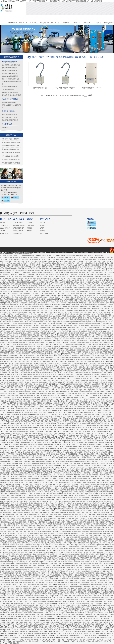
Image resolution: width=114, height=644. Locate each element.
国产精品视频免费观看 (56, 286)
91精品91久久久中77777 (75, 329)
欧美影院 (64, 329)
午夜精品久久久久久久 (31, 545)
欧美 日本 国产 (23, 269)
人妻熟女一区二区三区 (31, 291)
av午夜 (11, 560)
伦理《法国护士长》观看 (64, 454)
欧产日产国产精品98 (69, 278)
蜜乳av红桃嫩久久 (92, 581)
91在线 (106, 613)
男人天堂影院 (43, 399)
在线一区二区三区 (87, 624)
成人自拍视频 (43, 291)
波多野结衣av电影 (59, 352)
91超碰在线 (67, 299)
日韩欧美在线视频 (51, 437)
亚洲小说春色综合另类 (69, 535)
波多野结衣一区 (102, 326)
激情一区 (71, 424)
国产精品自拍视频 (91, 426)
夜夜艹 (100, 560)
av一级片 (59, 418)
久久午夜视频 (11, 409)
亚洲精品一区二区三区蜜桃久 (88, 307)
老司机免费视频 (103, 516)
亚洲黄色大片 (15, 390)
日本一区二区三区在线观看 (23, 273)
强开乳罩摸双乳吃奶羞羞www (56, 409)
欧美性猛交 (93, 397)
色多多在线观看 (77, 514)
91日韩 (108, 439)
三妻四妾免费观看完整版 (97, 558)
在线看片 (53, 335)
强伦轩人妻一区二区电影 (91, 473)
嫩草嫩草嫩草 (97, 460)
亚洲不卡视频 (31, 441)
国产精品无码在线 (42, 276)
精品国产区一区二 (47, 316)
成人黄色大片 (38, 395)
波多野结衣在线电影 (57, 369)
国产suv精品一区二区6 (16, 639)
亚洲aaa (71, 496)
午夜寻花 (110, 361)
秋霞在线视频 (92, 346)
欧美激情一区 (16, 609)
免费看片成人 (82, 316)
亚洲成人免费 (90, 641)
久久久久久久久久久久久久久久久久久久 (88, 284)
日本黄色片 (52, 399)
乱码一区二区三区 (63, 598)
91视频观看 (72, 377)
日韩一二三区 (93, 378)
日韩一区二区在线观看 (55, 460)
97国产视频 (105, 531)
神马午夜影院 (67, 514)
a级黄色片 (52, 276)
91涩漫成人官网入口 (55, 288)
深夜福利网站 (81, 344)
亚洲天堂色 (6, 545)
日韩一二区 (62, 339)
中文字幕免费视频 (34, 501)
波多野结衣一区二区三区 (63, 499)
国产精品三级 (38, 622)
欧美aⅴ (98, 454)
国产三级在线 (31, 603)
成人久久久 (33, 620)
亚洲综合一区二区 (107, 265)
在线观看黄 (104, 259)
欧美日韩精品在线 (95, 271)
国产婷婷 (95, 333)
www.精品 (79, 435)
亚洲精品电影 (35, 531)
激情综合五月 (34, 429)
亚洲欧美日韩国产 (54, 433)
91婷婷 (13, 420)
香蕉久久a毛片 (90, 554)
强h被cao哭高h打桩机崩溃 (98, 450)
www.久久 (5, 422)
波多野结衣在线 (9, 377)
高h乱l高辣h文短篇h (91, 611)
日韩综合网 (69, 259)
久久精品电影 (20, 596)
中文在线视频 (18, 307)
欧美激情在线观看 (88, 439)
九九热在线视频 (59, 273)
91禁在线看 (69, 439)
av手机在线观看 (68, 492)
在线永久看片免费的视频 (81, 369)
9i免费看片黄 (62, 375)
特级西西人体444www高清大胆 (28, 577)
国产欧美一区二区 (93, 371)
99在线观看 (64, 403)
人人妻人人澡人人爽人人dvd (57, 291)
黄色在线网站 (52, 571)
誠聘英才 (43, 228)
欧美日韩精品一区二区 (78, 333)
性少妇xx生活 (47, 308)
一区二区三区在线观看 (104, 312)
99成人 (108, 507)
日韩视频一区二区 (100, 414)
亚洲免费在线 (47, 305)
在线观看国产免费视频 (20, 257)
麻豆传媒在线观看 (44, 448)
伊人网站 (98, 632)
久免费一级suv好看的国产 (89, 577)
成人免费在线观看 (92, 409)
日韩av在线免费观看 (44, 577)
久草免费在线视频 (60, 367)
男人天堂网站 (70, 607)
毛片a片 (101, 307)
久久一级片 (105, 448)
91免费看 (44, 554)
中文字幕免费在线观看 (71, 552)
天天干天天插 (59, 284)
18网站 (61, 501)
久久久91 (27, 280)
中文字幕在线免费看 (91, 594)
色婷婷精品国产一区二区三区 (99, 477)
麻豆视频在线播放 (9, 339)
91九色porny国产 (107, 267)
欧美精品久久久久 (87, 596)
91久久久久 (69, 367)
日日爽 (6, 261)
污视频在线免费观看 (105, 475)
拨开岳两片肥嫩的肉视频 (66, 564)
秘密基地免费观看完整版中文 (98, 369)
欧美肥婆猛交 (43, 412)
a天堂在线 (57, 496)
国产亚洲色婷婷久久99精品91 (58, 384)
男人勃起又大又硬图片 (67, 511)
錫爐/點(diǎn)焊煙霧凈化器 (10, 76)
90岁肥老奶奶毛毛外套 (64, 271)
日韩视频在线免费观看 (84, 343)
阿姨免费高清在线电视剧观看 (72, 537)
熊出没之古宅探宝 (46, 339)
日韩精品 (25, 265)
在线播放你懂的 (69, 539)
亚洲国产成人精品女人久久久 (30, 535)
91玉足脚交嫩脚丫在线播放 (104, 573)
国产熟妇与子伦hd (59, 428)
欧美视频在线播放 (98, 598)
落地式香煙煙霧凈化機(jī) (9, 115)
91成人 (106, 273)
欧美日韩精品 (21, 537)
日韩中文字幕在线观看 (49, 639)
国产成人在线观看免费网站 (61, 261)
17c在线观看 (61, 295)
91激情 (105, 331)
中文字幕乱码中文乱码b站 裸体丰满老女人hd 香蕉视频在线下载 (69, 401)
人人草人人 (58, 354)
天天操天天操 (81, 418)
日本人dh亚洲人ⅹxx (76, 463)
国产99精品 (26, 458)
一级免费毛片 (93, 363)
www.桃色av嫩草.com (21, 314)
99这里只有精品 (36, 373)
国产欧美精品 (18, 308)
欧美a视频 (31, 445)
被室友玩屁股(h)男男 (13, 539)
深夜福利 (60, 448)
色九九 (32, 382)
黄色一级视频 (107, 290)
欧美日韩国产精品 (73, 324)
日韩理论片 (69, 520)
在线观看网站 (25, 620)
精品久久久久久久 (59, 356)
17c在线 (5, 643)
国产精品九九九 (60, 280)
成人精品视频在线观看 (44, 320)
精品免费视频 (106, 513)
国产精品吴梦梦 (33, 490)
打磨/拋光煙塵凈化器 (8, 89)
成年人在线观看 (78, 295)
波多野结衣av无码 (107, 416)
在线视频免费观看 (13, 380)
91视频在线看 (81, 310)
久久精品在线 (68, 471)
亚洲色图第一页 (40, 480)
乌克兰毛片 (80, 603)
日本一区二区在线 (61, 276)
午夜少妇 (79, 276)
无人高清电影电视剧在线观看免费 (60, 388)
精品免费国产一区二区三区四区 (33, 308)
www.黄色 (3, 375)
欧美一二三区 (63, 344)
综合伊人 (91, 448)
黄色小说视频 (109, 539)
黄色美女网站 (33, 314)
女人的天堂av (105, 303)
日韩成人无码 (35, 450)
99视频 (18, 409)
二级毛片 (82, 282)
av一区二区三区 (33, 269)
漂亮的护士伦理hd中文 (33, 390)
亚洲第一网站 (88, 380)
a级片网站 (15, 429)
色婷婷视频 (73, 343)
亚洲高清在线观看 (59, 628)
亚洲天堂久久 (50, 520)
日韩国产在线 (73, 465)
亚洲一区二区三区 (102, 445)
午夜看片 (44, 299)
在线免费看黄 (99, 441)
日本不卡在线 (64, 445)
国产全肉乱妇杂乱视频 (50, 295)
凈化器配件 (5, 127)
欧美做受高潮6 (104, 571)
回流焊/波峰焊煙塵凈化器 (9, 87)
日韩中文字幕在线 (74, 458)
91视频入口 (36, 326)
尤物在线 (51, 522)
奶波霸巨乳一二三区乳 (78, 533)
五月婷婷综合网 (57, 443)
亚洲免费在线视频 (71, 350)
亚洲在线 (7, 295)
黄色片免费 (24, 552)
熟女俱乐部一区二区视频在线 (68, 316)
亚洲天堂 (107, 428)
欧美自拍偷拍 (60, 467)
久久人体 (65, 596)
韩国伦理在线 (24, 566)
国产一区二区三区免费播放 (73, 467)
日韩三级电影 (97, 524)
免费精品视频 (109, 499)
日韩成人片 (87, 337)
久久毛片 (38, 356)
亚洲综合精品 (29, 482)
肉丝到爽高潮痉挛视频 (24, 401)
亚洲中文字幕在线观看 (66, 575)
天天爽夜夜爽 (4, 624)
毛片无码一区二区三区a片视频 (42, 259)
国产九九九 (27, 320)
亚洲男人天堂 (61, 639)
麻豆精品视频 (20, 392)
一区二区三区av (8, 456)
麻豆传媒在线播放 (13, 433)
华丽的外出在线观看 (98, 263)
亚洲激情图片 (21, 407)
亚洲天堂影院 (5, 431)
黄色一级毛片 (60, 310)
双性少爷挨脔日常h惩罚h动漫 (28, 433)
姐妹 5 (86, 295)
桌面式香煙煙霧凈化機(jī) (9, 117)
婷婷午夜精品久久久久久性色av (56, 558)
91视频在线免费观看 (10, 537)
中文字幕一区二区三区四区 (13, 265)
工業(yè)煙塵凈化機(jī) (9, 62)
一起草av (97, 392)
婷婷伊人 (68, 356)
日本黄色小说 (5, 543)
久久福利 (98, 448)
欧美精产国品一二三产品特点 (95, 550)
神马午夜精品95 (50, 426)
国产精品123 (59, 341)
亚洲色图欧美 (67, 322)
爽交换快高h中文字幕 (34, 573)
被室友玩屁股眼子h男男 (47, 477)
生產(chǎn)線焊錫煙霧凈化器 (10, 79)
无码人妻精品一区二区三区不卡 (91, 513)
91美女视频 (78, 293)
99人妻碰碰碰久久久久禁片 (38, 575)
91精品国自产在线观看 (93, 282)
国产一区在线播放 (60, 549)
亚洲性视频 (96, 569)
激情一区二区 (4, 326)
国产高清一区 (43, 522)
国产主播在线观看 (68, 382)
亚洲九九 (3, 418)
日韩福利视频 (86, 463)
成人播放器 (27, 301)
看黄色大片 (41, 380)
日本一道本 (91, 635)
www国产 (3, 620)
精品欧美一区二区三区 (7, 276)
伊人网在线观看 (21, 397)
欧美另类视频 (70, 290)
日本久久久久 (38, 384)
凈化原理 (66, 23)
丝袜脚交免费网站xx (9, 378)
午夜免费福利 (30, 356)
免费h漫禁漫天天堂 (81, 488)
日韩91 (70, 480)
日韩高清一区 (58, 373)
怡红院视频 (104, 297)
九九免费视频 (34, 352)
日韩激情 (85, 448)
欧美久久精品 (11, 331)
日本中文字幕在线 (84, 271)
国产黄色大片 (34, 522)
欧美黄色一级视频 (13, 288)
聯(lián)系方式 (44, 234)
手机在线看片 (44, 267)
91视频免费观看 (44, 327)
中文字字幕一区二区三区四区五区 (10, 274)
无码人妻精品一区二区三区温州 (41, 369)
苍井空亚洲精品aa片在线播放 (72, 448)
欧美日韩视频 (21, 343)
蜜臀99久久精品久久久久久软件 (34, 615)
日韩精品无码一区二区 (7, 273)
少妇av (18, 335)
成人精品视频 (20, 346)
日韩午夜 (104, 284)
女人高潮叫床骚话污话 (86, 392)
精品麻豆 (59, 566)
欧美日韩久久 (13, 473)
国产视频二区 (35, 618)
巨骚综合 (89, 598)
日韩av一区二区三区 (6, 575)
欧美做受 (44, 348)
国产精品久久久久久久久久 (92, 399)
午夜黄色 (22, 380)
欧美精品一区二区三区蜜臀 (93, 265)
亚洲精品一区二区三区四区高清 (43, 482)
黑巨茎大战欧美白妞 (63, 343)
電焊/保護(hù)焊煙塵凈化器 (10, 92)
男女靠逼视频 (90, 382)
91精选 (16, 443)
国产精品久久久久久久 (104, 422)
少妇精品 (76, 397)
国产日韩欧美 (35, 594)
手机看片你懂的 (70, 352)
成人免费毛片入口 (75, 445)
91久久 (13, 346)
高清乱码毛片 (24, 322)
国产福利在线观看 (73, 307)
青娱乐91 (23, 390)
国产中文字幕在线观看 (28, 271)
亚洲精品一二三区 (40, 409)
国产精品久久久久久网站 (51, 344)
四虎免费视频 (42, 601)
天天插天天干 (81, 409)
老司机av (109, 564)
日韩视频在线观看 (47, 261)
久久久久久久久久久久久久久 (48, 375)
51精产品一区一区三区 (45, 429)
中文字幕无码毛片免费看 (36, 322)
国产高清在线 (35, 339)
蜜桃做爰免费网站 (30, 310)
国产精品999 (59, 312)
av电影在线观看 (39, 435)
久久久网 (68, 505)
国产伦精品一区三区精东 (70, 497)
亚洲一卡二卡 (35, 443)
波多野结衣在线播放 (51, 513)
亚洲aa (103, 505)
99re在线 (74, 265)
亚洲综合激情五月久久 (58, 607)
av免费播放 (6, 579)
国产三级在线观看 (103, 301)
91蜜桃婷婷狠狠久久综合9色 (23, 560)
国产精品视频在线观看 (13, 486)
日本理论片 (7, 414)
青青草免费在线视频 (31, 305)
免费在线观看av (105, 278)
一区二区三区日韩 (43, 514)
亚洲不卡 (40, 280)
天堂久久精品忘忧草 (93, 303)
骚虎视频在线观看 (101, 341)
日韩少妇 (9, 605)
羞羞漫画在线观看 (32, 497)
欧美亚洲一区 (71, 375)
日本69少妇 (104, 433)
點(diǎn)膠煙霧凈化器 (40, 88)
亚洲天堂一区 (21, 509)
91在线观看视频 (58, 588)
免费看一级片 (80, 263)
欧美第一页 (36, 307)
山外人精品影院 (99, 407)
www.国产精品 (107, 411)
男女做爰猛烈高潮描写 (15, 369)
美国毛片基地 (26, 369)
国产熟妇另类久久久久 (53, 424)
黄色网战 (110, 501)
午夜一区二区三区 (107, 271)
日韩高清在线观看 (15, 422)
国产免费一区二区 (36, 361)
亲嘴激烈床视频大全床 (32, 583)
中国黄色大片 (43, 363)
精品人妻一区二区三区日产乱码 (97, 269)
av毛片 (48, 480)
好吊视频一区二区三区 (20, 496)
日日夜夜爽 (7, 405)
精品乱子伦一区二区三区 (104, 274)
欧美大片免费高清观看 (73, 456)
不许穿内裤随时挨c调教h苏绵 (14, 590)
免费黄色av (95, 394)
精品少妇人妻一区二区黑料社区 (21, 360)
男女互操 (51, 584)
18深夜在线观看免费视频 (97, 257)
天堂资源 (54, 318)
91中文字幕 (22, 399)
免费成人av (44, 307)
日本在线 (56, 363)
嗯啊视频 (95, 475)
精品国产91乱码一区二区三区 (26, 426)
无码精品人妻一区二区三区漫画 (58, 307)
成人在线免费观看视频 (20, 299)
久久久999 (52, 312)
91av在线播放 (99, 280)
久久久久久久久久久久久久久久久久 (37, 312)
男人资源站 (70, 567)
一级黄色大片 (80, 278)
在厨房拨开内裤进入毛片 (39, 473)
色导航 (15, 584)
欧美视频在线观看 (83, 320)
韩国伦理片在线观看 (44, 420)
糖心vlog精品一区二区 (89, 431)
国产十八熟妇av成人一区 (14, 290)
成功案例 (87, 23)
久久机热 (61, 539)
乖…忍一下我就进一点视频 (88, 286)
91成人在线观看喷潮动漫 (65, 556)
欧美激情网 (28, 375)
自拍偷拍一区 (26, 439)
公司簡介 (98, 23)
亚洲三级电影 (41, 558)
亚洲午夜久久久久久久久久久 (93, 261)
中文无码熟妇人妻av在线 (97, 288)
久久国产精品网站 (68, 460)
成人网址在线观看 (58, 503)
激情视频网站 (88, 524)
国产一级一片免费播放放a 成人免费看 (35, 463)
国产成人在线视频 (30, 392)
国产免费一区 (61, 439)
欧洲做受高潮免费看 (24, 473)
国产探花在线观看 (97, 446)
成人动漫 (40, 518)
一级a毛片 (83, 458)
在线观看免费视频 (61, 337)
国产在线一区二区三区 (95, 411)
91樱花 (50, 363)
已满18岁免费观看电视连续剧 (69, 490)
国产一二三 (26, 290)
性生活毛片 (41, 263)
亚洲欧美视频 (91, 445)
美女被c (34, 320)
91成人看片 (14, 452)
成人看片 (76, 288)
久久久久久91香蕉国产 (85, 312)
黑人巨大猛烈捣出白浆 (96, 373)
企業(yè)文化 (4, 225)
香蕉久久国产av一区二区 (24, 437)
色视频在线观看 (24, 429)
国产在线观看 (34, 363)
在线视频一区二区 (88, 352)
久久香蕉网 (43, 618)
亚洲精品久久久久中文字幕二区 (102, 618)
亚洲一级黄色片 (71, 603)
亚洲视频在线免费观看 (90, 305)
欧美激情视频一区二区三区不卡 (65, 541)
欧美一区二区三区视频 (60, 431)
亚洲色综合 (61, 318)
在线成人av (61, 505)
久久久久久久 (85, 390)
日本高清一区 (97, 522)
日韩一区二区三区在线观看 (31, 327)
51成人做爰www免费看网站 (59, 327)
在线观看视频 (74, 405)
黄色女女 (8, 594)
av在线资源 (82, 405)
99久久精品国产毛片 (81, 496)
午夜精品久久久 (37, 295)
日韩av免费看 (14, 356)
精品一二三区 (54, 501)
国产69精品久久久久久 (46, 371)
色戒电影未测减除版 (27, 341)
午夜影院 (12, 352)
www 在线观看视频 (71, 428)
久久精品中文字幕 (82, 443)
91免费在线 (33, 420)
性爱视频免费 (16, 278)
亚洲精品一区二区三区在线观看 (98, 354)
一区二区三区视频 (49, 324)
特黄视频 (57, 445)
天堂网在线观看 (84, 484)
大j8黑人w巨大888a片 (26, 435)
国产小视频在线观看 (53, 360)
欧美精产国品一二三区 (73, 291)
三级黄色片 (51, 446)
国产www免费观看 (66, 358)
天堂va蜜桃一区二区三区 (82, 267)
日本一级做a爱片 (21, 411)
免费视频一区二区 (54, 297)
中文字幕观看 (47, 346)
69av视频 (96, 395)
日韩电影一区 (109, 288)
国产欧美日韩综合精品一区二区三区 (46, 556)
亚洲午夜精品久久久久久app (75, 412)
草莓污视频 (98, 276)
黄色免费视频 (17, 458)
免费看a (111, 273)
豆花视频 (95, 469)
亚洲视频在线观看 (71, 310)
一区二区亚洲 (81, 598)
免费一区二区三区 (80, 382)
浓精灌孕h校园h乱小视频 (80, 322)
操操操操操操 (66, 346)
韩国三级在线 (30, 554)
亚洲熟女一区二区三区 (38, 358)
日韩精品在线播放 (37, 273)
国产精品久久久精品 (70, 341)
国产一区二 (7, 324)
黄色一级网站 (64, 301)
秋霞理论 (42, 274)
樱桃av (27, 382)
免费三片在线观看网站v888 (83, 564)
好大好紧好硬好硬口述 (105, 545)
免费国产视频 (8, 382)
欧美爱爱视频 (61, 571)
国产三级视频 (4, 560)
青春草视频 (6, 475)
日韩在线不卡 (16, 271)
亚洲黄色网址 (62, 293)
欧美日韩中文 (79, 337)
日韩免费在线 (38, 341)
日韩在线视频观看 (15, 480)
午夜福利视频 (59, 584)
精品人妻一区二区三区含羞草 (103, 316)
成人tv (28, 492)
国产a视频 (33, 405)
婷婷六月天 (28, 293)
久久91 (60, 382)
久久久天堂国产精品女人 (14, 518)
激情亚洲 (99, 322)
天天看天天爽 (35, 301)
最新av (21, 482)
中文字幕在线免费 (105, 518)
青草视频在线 (7, 286)
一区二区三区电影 (65, 333)
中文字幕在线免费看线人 (49, 293)
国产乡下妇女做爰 (57, 257)
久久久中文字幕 (48, 494)
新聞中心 (77, 23)
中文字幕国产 (32, 263)
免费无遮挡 (104, 403)
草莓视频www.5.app (99, 365)
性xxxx (11, 501)
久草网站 (65, 274)
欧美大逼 (53, 310)
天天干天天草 (96, 377)
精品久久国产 (105, 462)
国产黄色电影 (29, 346)
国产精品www (12, 343)
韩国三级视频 (76, 624)
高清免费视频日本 (49, 341)
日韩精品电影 (15, 566)
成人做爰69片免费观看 (21, 276)
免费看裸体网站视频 (59, 308)
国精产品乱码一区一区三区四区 (102, 639)
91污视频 (69, 280)
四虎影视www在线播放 (82, 373)
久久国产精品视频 (6, 278)
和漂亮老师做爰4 (107, 324)
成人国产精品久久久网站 (100, 358)
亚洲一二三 (89, 395)
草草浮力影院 (11, 416)
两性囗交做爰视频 (26, 278)
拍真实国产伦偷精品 (63, 405)
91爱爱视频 (83, 303)
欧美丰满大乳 (38, 567)
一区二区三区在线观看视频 (33, 562)
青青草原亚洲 (109, 257)
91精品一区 (6, 601)
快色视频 (56, 403)
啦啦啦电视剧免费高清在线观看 (69, 617)
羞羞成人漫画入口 (6, 360)
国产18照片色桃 (23, 452)
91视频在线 (71, 360)
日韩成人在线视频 (67, 288)
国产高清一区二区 (16, 403)
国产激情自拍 (33, 547)
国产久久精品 (55, 465)
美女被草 (95, 541)
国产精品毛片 (97, 388)
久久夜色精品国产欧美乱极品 (44, 475)
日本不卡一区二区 (27, 261)
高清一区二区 (12, 426)
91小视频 (49, 601)
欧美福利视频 (41, 496)
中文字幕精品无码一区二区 (68, 363)
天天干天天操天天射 (90, 274)
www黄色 (27, 339)
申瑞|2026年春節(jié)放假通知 (11, 156)
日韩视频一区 (17, 358)
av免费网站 (83, 371)
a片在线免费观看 (80, 479)
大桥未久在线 (80, 622)
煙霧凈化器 (34, 23)
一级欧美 (101, 583)
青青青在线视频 (10, 567)
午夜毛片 (12, 514)
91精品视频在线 (49, 322)
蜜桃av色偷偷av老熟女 (15, 316)
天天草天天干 (42, 360)
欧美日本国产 (41, 424)
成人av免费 (44, 390)
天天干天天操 (58, 475)
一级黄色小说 (67, 484)
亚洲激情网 (49, 445)
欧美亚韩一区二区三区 (12, 630)
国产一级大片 (7, 554)
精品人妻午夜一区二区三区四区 (47, 479)
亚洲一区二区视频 (87, 467)
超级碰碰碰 (35, 592)
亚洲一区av (37, 600)
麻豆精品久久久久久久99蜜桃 (101, 308)
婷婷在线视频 (13, 581)
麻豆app (18, 511)
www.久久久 (88, 566)
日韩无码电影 (103, 295)
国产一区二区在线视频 (86, 388)
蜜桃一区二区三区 (104, 611)
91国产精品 (93, 435)
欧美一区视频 (103, 405)
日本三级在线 (71, 435)
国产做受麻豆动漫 (19, 505)
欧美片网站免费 (20, 588)
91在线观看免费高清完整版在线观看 (45, 394)
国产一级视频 (39, 588)
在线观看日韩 (97, 344)
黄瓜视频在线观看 (35, 541)
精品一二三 (105, 310)
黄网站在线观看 (18, 301)
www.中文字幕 (81, 482)
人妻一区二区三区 (9, 596)
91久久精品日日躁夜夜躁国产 (98, 634)
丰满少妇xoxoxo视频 (80, 259)
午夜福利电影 (65, 450)
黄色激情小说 (51, 462)
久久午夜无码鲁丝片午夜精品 (88, 326)
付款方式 (43, 222)
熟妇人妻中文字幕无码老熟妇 (15, 549)
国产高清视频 (103, 384)
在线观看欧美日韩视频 (46, 516)
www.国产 (88, 333)
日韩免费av (33, 286)
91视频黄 (79, 352)
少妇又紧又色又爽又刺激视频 (57, 378)
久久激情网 (14, 488)
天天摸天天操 (35, 267)
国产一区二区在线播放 (89, 514)
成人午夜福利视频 (85, 356)
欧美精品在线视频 (100, 635)
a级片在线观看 (25, 354)
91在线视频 (95, 384)
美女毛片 (22, 365)
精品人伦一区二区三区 (71, 326)
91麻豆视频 (63, 494)
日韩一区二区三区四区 (81, 556)
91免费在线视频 (95, 497)
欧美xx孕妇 (64, 424)
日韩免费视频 (85, 456)
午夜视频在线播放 (43, 564)
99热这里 (51, 469)
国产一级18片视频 (71, 409)
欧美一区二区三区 (104, 333)
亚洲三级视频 (106, 480)
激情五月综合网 (93, 547)
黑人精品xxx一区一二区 (78, 420)
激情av (102, 473)
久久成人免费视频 (79, 492)
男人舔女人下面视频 (32, 371)
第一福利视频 (81, 486)
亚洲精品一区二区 (66, 433)
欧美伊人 (30, 477)
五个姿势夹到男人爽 (25, 259)
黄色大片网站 (64, 458)
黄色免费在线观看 (34, 337)
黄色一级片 (77, 632)
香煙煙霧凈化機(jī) (8, 111)
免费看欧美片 (29, 384)
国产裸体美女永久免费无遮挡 (31, 284)
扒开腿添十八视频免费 (94, 324)
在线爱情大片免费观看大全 (66, 479)
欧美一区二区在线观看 (104, 286)
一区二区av (9, 445)
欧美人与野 (64, 360)
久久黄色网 (29, 365)
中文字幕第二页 (57, 278)
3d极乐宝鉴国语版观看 (47, 450)
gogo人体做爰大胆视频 (17, 558)
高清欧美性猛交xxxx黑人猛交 (46, 314)
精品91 (89, 590)
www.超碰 (54, 603)
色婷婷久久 (69, 295)
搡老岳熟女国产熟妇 (20, 603)
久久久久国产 (96, 337)
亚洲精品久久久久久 (56, 414)
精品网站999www (50, 615)
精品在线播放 (21, 312)
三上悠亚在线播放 (59, 482)
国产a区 (106, 488)
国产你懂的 (57, 605)
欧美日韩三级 (74, 450)
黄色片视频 (84, 547)
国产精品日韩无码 (68, 452)
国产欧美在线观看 (16, 284)
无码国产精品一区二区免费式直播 (47, 290)
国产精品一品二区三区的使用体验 (28, 607)
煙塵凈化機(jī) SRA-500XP (91, 88)
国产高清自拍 (58, 407)
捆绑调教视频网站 (80, 607)
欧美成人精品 (76, 586)
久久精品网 (15, 371)
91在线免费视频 (107, 276)
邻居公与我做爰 (67, 531)
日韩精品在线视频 (108, 460)
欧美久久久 (18, 377)
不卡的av (102, 371)
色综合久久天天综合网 (35, 344)
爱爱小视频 (68, 630)
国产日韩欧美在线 (105, 395)
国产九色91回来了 (37, 350)
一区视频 (33, 290)
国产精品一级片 (69, 618)
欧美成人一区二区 (71, 482)
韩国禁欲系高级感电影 (25, 318)
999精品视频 (99, 348)
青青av (80, 346)
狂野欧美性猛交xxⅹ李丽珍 (18, 637)
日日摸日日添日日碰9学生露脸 (78, 335)
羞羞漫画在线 (49, 407)
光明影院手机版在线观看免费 (42, 318)
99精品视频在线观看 (34, 299)
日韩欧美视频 (33, 367)
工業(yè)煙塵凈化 (19, 222)
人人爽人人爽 (82, 269)
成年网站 (5, 282)
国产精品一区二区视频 (77, 261)
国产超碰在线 (19, 320)
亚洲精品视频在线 (84, 416)
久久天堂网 (86, 601)
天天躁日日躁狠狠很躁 (71, 273)
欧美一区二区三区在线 (46, 403)
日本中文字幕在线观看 (84, 543)
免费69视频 (88, 263)
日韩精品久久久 (42, 454)
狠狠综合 (3, 290)
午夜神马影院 (48, 588)
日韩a (10, 609)
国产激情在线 (43, 490)
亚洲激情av (15, 322)
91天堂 (10, 291)
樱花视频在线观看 (82, 363)
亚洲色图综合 (74, 581)
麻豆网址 (31, 303)
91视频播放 (91, 259)
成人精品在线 (27, 307)
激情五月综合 (72, 384)
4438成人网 (73, 598)
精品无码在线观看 (47, 471)
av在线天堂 (76, 280)
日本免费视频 (12, 441)
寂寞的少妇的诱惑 (23, 547)
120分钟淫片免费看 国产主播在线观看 (57, 377)
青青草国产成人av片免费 (100, 486)
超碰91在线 (6, 403)
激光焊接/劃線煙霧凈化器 (9, 68)
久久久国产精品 (58, 471)
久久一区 (12, 528)
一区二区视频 (36, 401)
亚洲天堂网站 (67, 257)
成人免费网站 (68, 369)
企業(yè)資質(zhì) (5, 228)
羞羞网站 (96, 405)
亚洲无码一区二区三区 (48, 452)
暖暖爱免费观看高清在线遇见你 (42, 278)
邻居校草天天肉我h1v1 (53, 282)
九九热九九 (53, 598)
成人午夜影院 (87, 329)
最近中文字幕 (26, 267)
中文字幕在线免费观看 (96, 273)
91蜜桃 (99, 320)
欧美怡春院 (65, 463)
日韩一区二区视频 (95, 267)
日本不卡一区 (46, 573)
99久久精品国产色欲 (52, 386)
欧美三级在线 (12, 312)
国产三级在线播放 (74, 282)
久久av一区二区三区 (105, 581)
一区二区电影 (40, 407)
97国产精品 (82, 581)
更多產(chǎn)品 (18, 234)
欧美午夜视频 (103, 541)
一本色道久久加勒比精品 (48, 265)
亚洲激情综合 (82, 350)
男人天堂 (20, 448)
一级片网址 (81, 265)
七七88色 (11, 482)
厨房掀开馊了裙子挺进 (30, 462)
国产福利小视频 (33, 257)
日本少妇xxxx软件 (97, 290)
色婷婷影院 (64, 282)
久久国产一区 (107, 356)
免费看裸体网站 (40, 507)
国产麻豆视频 (30, 343)
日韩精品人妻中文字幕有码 (13, 600)
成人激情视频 (85, 537)
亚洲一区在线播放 (19, 456)
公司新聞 (3, 231)
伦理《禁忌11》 (27, 295)
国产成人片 (12, 397)
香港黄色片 (99, 331)
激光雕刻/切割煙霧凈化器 (9, 71)
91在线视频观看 (31, 550)
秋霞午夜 (82, 480)
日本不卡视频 (68, 411)
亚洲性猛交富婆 (72, 327)
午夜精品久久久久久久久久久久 (77, 361)
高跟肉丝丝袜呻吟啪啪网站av (66, 263)
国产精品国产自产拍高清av (56, 554)
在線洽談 (43, 231)
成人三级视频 (26, 358)
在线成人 (24, 274)
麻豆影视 (99, 458)
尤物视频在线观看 (21, 520)
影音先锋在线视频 (108, 261)
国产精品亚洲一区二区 (107, 399)
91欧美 (51, 267)
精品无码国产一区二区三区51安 (31, 511)
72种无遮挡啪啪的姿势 (92, 278)
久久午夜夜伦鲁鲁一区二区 (19, 263)
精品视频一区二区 (62, 394)
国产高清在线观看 (12, 384)
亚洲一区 (75, 271)
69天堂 (97, 259)
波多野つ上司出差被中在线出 (76, 550)
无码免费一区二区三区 (78, 297)
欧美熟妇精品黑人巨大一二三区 (50, 301)
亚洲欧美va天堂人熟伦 (81, 354)
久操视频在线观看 (53, 299)
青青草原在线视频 (81, 541)
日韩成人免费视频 (28, 598)
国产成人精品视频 (61, 392)
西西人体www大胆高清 (54, 463)
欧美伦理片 (33, 276)
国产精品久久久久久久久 (93, 297)
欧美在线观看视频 (23, 586)
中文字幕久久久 (11, 509)
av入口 (100, 594)
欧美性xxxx (75, 356)
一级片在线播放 (65, 297)
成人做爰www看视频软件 (20, 303)
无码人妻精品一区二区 (39, 549)
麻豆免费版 (75, 518)
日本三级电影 (77, 331)
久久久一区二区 (96, 314)
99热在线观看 (57, 531)
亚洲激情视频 (102, 305)
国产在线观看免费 (69, 284)
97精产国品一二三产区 (26, 494)
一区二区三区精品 (67, 473)
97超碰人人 (89, 560)
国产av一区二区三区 (44, 257)
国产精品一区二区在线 (91, 615)
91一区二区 (78, 424)
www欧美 (55, 339)
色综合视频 (8, 303)
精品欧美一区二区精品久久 (68, 526)
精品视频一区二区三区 (61, 416)
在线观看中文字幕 (68, 354)
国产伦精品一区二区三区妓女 (10, 259)
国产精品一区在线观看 (84, 308)
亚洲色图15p (16, 286)
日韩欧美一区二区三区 (22, 416)
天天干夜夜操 (59, 469)
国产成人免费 (93, 579)
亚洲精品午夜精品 (78, 454)
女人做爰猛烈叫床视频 (58, 259)
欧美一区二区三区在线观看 (68, 320)
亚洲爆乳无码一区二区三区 (34, 456)
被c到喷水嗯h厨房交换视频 (20, 367)
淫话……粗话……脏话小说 (80, 257)
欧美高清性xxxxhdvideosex (63, 426)
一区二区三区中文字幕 (71, 312)
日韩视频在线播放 (8, 552)
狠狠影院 (37, 378)
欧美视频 (22, 371)
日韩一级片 (21, 310)
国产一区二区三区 (38, 324)
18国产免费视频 (100, 382)
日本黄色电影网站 (77, 501)
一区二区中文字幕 (97, 356)
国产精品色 (102, 507)
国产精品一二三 (79, 290)
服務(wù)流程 (4, 234)
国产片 (85, 346)
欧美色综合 (59, 322)
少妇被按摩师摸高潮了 (46, 269)
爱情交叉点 (97, 310)
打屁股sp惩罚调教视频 (16, 326)
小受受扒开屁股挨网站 (89, 293)
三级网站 (89, 486)
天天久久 (81, 380)
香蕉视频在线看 (85, 291)
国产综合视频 (35, 335)
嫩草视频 (18, 446)
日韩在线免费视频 (13, 373)
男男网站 (90, 318)
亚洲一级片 (91, 322)
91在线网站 (43, 531)
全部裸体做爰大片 (18, 291)
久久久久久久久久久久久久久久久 (43, 422)
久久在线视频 (11, 411)
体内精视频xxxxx (17, 414)
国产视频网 (29, 503)
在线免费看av (19, 280)
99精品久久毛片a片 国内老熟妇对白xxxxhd (91, 428)
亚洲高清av (61, 290)
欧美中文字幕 (105, 386)
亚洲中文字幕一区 (63, 581)
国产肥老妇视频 (26, 335)
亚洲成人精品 (97, 480)
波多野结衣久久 (80, 560)
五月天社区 (67, 286)
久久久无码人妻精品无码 (83, 314)
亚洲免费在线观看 (86, 469)
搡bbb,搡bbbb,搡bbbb (47, 284)
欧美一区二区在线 (92, 509)
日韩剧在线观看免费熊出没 (51, 518)
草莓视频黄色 (44, 382)
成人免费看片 (38, 494)
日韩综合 (11, 308)
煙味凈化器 (55, 23)
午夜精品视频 (81, 341)
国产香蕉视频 (43, 460)
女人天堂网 (43, 560)
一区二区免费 (96, 628)
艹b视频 (55, 488)
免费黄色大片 (96, 462)
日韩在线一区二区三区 (37, 492)
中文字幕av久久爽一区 (28, 484)
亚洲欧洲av (75, 318)
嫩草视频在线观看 (6, 322)
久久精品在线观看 (71, 639)
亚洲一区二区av (78, 473)
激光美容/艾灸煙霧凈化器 (9, 73)
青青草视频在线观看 (17, 613)
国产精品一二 (37, 293)
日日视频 (69, 577)
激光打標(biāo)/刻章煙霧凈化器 (11, 65)
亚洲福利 (58, 450)
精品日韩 (17, 552)
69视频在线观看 (51, 497)
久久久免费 (54, 480)
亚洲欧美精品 (46, 511)
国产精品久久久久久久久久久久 (86, 535)
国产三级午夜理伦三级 (78, 395)
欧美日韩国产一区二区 (47, 326)
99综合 (89, 475)
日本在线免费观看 (85, 505)
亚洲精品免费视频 (107, 320)
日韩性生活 (3, 433)
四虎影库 (102, 600)
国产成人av (18, 267)
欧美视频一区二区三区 (17, 305)
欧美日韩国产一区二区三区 (91, 433)
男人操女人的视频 (64, 365)
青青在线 (38, 554)
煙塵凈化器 (23, 23)
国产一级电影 (28, 326)
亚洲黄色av (73, 637)
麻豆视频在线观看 (93, 528)
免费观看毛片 (12, 350)
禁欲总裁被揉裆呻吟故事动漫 (102, 299)
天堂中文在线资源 (73, 371)
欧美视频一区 (75, 286)
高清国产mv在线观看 (58, 530)
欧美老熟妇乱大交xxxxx (105, 579)
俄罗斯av (19, 327)
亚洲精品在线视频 (59, 516)
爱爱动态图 (83, 324)
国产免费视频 (13, 318)
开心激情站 (13, 547)
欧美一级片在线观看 (24, 592)
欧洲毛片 (104, 467)
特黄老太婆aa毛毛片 (6, 257)
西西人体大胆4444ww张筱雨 (31, 414)
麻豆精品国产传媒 (53, 333)
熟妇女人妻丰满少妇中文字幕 (54, 543)
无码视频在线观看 (88, 276)
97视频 (5, 380)
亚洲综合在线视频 (68, 267)
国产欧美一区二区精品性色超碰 (22, 465)
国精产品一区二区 (49, 280)
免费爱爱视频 (55, 420)
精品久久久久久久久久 (7, 267)
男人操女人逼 (26, 450)
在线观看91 (76, 462)
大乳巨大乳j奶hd (82, 526)
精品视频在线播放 (31, 558)
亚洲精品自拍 (55, 320)
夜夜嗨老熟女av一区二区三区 (72, 386)
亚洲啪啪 (88, 290)
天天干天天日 (93, 516)
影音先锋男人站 (80, 375)
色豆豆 (50, 531)
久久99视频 (71, 337)
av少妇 (61, 552)
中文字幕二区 (102, 346)
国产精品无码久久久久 (75, 431)
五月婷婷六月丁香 (43, 286)
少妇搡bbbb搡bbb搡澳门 (50, 456)
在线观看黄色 (74, 301)
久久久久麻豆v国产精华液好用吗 (45, 499)
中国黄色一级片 (6, 263)
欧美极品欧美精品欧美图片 (105, 431)
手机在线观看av (7, 465)
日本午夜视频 (90, 341)
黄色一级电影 (9, 443)
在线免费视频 (29, 394)
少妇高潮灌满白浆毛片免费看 (26, 507)
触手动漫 (49, 507)
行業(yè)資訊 (31, 225)
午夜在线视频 (10, 280)
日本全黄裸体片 (40, 537)
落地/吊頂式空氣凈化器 (9, 102)
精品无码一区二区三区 (88, 331)
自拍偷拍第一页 (93, 295)
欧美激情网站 (81, 639)
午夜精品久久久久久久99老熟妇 (45, 509)
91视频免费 (37, 261)
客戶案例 (29, 231)
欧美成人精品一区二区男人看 (102, 318)
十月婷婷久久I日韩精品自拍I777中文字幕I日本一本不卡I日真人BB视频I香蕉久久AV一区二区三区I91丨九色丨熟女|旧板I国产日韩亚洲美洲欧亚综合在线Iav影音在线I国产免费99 (52, 1)
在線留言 (43, 225)
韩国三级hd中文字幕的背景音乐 (61, 395)
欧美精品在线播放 (102, 293)
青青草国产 (9, 490)
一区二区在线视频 (19, 562)
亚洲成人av (93, 320)
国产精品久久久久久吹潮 (28, 297)
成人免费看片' (38, 346)
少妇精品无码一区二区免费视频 (66, 314)
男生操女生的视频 (73, 392)
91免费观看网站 (106, 533)
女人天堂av (12, 282)
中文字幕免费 (71, 276)
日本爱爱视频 (33, 601)
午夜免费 (38, 303)
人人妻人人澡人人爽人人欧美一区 (55, 380)
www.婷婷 (53, 448)
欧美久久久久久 (71, 571)
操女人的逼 (90, 316)
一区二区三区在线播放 (38, 354)
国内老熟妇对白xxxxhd (60, 371)
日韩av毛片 (92, 335)
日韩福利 (46, 384)
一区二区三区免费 (31, 564)
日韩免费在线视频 (24, 428)
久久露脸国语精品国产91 (26, 581)
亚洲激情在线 (53, 382)
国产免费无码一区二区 (48, 303)
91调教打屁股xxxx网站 (63, 265)
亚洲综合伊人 (42, 462)
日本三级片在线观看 (38, 513)
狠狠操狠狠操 (105, 454)
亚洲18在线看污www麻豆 (53, 274)
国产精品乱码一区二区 (20, 467)
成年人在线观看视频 (106, 394)
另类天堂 (36, 437)
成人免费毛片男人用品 (70, 590)
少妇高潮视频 (12, 507)
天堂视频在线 (30, 588)
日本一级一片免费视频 (100, 380)
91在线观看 (93, 360)
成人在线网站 (78, 567)
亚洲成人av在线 (84, 273)
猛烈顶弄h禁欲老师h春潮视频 (53, 590)
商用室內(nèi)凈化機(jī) (10, 99)
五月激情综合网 (51, 632)
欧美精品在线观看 (58, 630)
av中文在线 (47, 395)
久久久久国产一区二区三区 (101, 511)
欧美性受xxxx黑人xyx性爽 (9, 401)
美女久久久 (29, 622)
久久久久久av (31, 411)
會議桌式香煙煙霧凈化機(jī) (10, 120)
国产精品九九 (13, 399)
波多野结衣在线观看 (101, 420)
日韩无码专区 (8, 531)
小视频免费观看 (48, 273)
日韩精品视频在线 (42, 297)
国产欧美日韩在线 (68, 566)
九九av (61, 299)
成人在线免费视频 (51, 263)
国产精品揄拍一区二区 (61, 422)
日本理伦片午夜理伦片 (85, 584)
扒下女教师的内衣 (73, 303)
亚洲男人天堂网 (99, 549)
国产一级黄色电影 (92, 545)
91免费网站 (28, 513)
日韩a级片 (35, 375)
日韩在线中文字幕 (33, 274)
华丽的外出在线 (43, 433)
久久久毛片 (53, 271)
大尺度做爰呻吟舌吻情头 (76, 274)
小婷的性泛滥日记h (63, 335)
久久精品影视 (105, 335)
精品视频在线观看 (57, 586)
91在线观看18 (20, 454)
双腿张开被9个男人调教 (58, 577)
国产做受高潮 (29, 596)
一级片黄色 (32, 265)
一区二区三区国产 (16, 295)
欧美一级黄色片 (82, 637)
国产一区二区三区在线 (46, 583)
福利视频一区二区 (88, 407)
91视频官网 (32, 571)
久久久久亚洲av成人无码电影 (15, 293)
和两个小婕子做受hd (80, 367)
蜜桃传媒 (100, 435)
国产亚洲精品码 (107, 314)
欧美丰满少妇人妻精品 (46, 628)
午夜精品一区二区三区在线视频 (72, 407)
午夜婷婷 (100, 492)
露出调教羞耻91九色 (49, 361)
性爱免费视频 (90, 533)
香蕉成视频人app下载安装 (30, 611)
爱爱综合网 (35, 403)
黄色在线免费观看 (18, 382)
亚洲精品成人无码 (44, 547)
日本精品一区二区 (42, 469)
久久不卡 (108, 418)
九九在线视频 (41, 282)
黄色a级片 (59, 609)
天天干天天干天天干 (43, 310)
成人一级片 (13, 437)
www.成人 (34, 280)
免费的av (89, 639)
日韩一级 (59, 497)
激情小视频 (90, 350)
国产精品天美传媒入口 (20, 573)
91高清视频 (6, 305)
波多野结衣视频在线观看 (70, 269)
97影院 (16, 482)
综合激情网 (26, 575)
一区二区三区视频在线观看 (12, 386)
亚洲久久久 (89, 299)
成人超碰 (56, 316)
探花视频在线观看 (80, 509)
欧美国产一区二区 (41, 486)
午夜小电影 (36, 560)
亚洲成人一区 (92, 458)
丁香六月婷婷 (9, 307)
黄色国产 (21, 384)
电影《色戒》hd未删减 (93, 375)
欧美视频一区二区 (99, 596)
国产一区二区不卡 (28, 600)
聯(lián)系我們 (109, 23)
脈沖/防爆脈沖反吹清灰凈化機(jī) (11, 95)
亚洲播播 (68, 318)
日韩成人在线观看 (71, 308)
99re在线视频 (84, 288)
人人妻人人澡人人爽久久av (15, 395)
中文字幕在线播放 (24, 626)
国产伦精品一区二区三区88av (56, 569)
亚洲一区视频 (4, 501)
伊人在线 (105, 344)
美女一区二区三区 (20, 388)
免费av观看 (83, 318)
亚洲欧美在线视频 (100, 494)
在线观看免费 (56, 507)
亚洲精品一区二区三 (86, 365)
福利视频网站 (95, 327)
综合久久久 (50, 416)
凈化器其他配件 (7, 124)
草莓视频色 (5, 635)
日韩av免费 (74, 388)
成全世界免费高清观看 (42, 271)
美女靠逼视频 (84, 429)
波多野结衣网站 (86, 446)
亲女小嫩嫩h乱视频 (10, 524)
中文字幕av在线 (73, 611)
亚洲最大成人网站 (61, 324)
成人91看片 (91, 361)
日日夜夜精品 (70, 569)
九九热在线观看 (105, 282)
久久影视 (89, 344)
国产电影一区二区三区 (22, 352)
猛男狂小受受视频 (18, 513)
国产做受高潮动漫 (106, 327)
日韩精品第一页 (69, 509)
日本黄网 (76, 480)
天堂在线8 (68, 624)
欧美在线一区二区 (38, 329)
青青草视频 (58, 267)
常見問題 (29, 228)
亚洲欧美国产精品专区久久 (76, 422)
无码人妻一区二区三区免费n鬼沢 (19, 624)
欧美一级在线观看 (47, 562)
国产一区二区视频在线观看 (24, 617)
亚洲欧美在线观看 (82, 571)
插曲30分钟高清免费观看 (52, 329)
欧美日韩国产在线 (97, 343)
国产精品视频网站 (38, 613)
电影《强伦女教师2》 (94, 403)
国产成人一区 (11, 335)
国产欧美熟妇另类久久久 (38, 524)
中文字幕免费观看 (47, 373)
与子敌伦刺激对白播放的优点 (9, 269)
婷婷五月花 (86, 435)
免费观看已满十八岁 (77, 399)
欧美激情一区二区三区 (84, 384)
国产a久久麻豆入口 (15, 261)
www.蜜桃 (28, 549)
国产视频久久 (58, 269)
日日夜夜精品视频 (39, 377)
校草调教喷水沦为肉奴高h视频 (61, 305)
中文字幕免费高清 (47, 356)
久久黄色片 (77, 471)
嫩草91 (38, 265)
